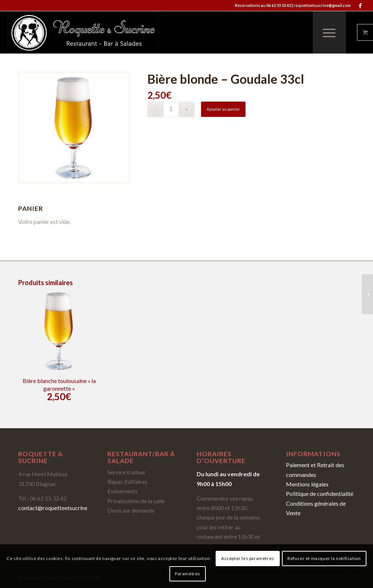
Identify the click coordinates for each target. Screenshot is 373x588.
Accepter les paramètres (248, 558)
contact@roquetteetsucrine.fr (56, 508)
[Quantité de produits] (171, 109)
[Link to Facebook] (360, 5)
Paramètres (188, 574)
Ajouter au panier (223, 109)
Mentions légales (307, 484)
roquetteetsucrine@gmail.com (322, 5)
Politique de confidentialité (320, 494)
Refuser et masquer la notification (324, 558)
